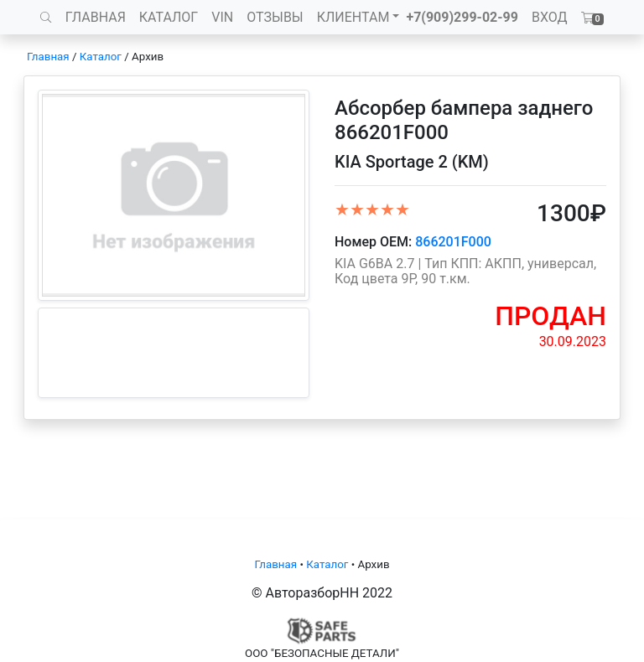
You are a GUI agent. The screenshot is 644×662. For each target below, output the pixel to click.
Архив (148, 57)
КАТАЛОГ (169, 17)
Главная (48, 57)
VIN (222, 17)
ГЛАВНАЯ (96, 17)
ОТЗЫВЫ (275, 17)
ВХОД (550, 17)
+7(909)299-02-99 (462, 17)
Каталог (101, 57)
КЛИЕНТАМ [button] (353, 17)
